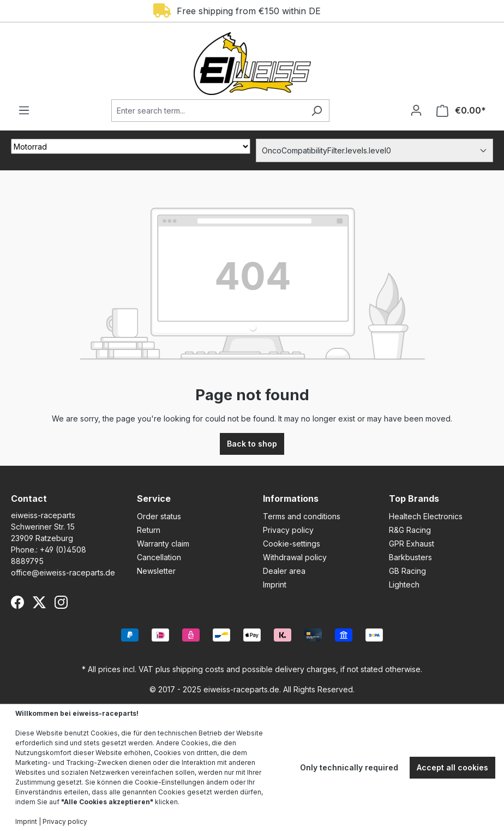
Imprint (275, 584)
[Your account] (416, 110)
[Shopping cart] (461, 111)
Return (149, 530)
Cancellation (159, 557)
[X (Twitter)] (39, 602)
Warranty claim (163, 544)
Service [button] (154, 498)
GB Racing (407, 571)
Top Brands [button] (414, 498)
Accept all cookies (452, 767)
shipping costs (198, 669)
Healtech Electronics (426, 516)
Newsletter (156, 571)
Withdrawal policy (295, 557)
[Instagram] (61, 602)
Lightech (404, 584)
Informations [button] (291, 498)
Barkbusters (410, 557)
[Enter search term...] (208, 111)
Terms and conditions (302, 516)
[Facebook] (17, 602)
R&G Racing (410, 530)
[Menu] (24, 110)
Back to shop (252, 444)
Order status (159, 516)
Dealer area (284, 571)
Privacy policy (288, 530)
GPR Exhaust (412, 544)
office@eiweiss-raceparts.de (63, 572)
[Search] (317, 111)
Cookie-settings (292, 544)
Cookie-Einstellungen (170, 782)
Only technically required (349, 767)
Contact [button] (29, 498)
